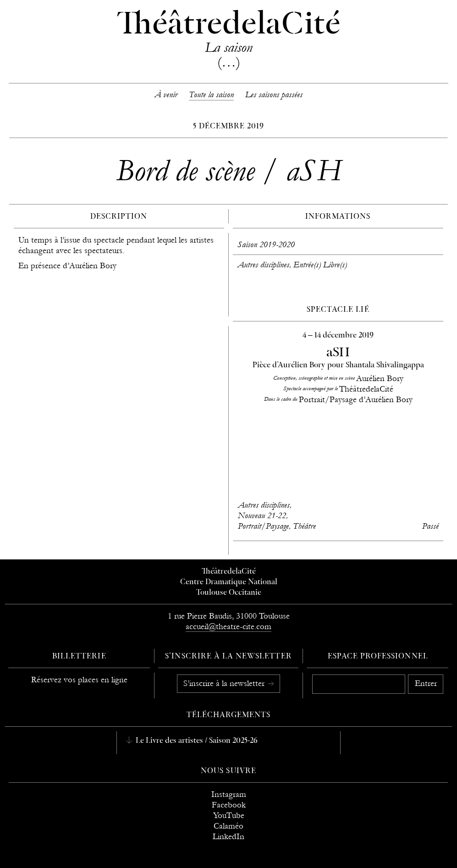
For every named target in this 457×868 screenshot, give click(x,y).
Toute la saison (211, 95)
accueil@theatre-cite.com (228, 627)
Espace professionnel (378, 657)
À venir (166, 95)
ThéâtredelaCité (229, 572)
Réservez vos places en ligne (79, 680)
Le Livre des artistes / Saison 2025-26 (196, 741)
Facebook (229, 805)
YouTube (229, 815)
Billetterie (79, 657)
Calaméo (228, 826)
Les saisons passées (274, 95)
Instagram (229, 794)
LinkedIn (228, 837)
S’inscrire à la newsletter (225, 683)
